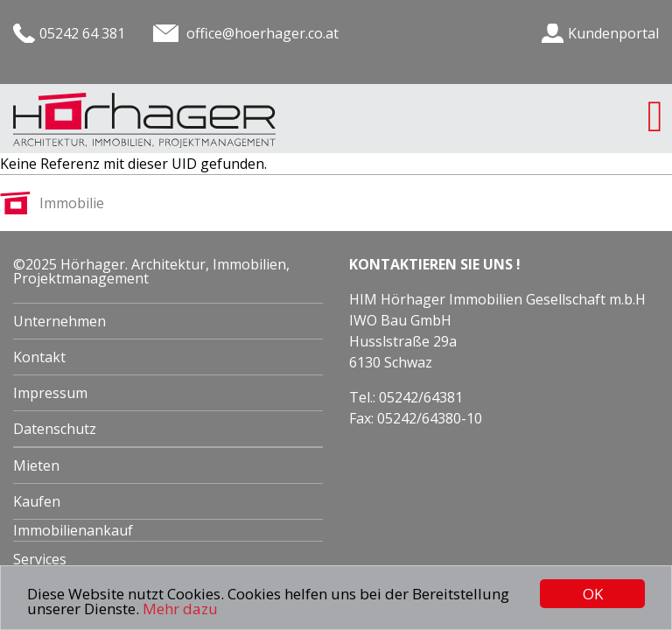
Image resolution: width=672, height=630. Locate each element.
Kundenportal (613, 33)
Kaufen (37, 501)
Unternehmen (59, 321)
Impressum (50, 393)
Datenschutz (55, 429)
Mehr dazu (180, 609)
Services (40, 559)
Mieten (36, 465)
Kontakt (39, 357)
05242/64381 (421, 397)
